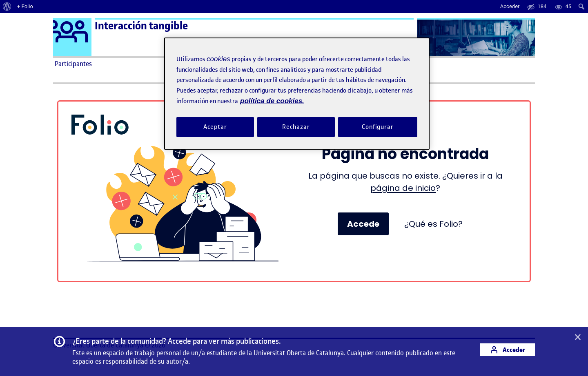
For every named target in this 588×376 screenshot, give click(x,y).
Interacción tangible (141, 26)
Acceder (508, 350)
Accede (363, 224)
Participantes (73, 64)
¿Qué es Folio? (433, 224)
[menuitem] (7, 7)
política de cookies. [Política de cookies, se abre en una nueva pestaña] (272, 101)
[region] (297, 94)
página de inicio (403, 188)
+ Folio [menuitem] (25, 6)
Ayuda (387, 64)
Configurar (378, 127)
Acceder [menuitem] (510, 6)
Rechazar (296, 127)
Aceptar (215, 127)
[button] (578, 338)
